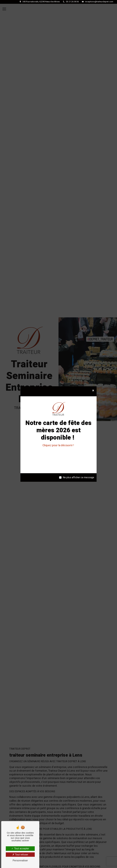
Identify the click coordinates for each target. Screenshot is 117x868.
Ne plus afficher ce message (78, 477)
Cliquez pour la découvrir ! (59, 445)
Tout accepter (20, 848)
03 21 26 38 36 (72, 2)
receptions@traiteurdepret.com (99, 2)
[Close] (93, 391)
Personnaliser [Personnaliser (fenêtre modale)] (20, 860)
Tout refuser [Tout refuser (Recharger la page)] (20, 855)
